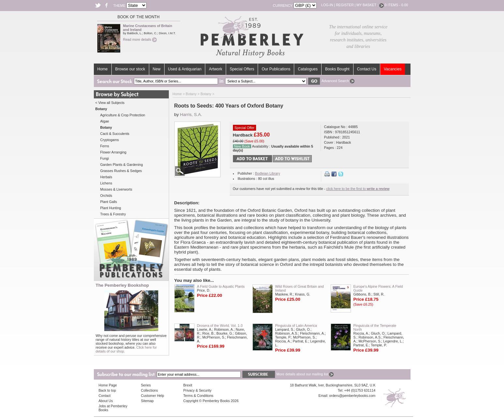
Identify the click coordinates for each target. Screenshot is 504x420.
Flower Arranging (114, 152)
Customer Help (153, 396)
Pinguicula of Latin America (296, 326)
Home (103, 69)
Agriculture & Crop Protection (123, 115)
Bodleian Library (267, 173)
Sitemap (147, 401)
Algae (105, 121)
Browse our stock (130, 69)
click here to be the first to (358, 189)
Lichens (106, 183)
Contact (105, 396)
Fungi (105, 158)
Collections (150, 390)
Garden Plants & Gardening (122, 165)
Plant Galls (109, 202)
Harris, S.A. (191, 115)
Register (345, 5)
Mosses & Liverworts (116, 189)
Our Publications (276, 69)
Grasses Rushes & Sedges (121, 171)
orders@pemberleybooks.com (352, 396)
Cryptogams (110, 140)
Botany (191, 94)
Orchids (106, 196)
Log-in (327, 5)
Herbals (106, 177)
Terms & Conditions (198, 396)
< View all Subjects (110, 103)
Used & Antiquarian (185, 69)
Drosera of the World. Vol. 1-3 (220, 326)
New (157, 69)
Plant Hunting (111, 208)
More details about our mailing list (305, 374)
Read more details (140, 39)
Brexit (188, 385)
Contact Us (367, 69)
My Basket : (370, 5)
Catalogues (308, 69)
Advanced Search (338, 81)
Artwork (216, 69)
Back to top (107, 390)
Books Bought (337, 69)
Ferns (105, 146)
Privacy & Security (197, 390)
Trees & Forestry (113, 214)
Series (146, 385)
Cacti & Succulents (115, 134)
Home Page (108, 385)
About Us (106, 401)
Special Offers (242, 69)
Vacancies (393, 69)
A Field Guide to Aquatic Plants (221, 286)
